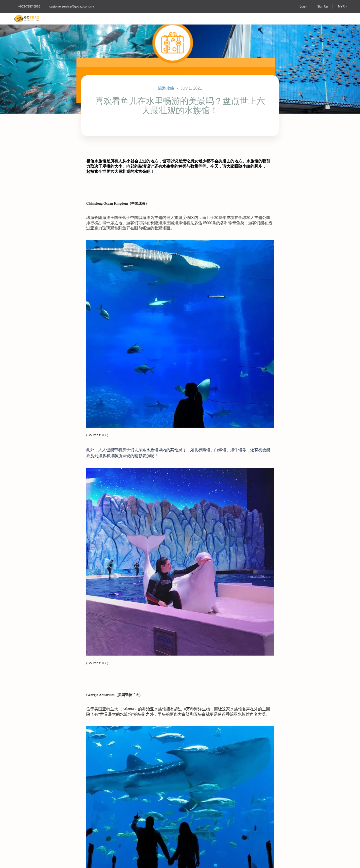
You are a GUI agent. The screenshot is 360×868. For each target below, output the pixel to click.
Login (303, 7)
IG (104, 435)
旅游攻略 (166, 88)
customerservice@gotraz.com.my (72, 7)
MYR (343, 7)
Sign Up (323, 7)
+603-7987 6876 (29, 7)
